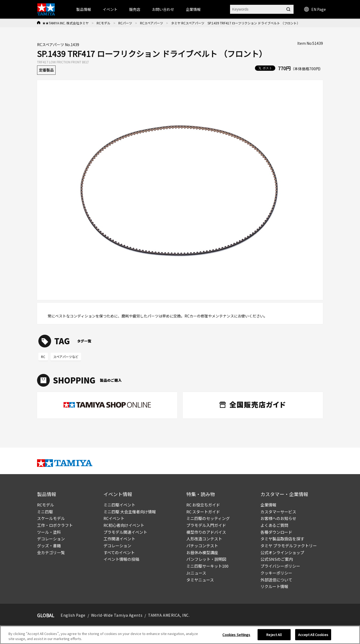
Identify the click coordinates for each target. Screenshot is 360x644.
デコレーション (51, 539)
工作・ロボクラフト (55, 525)
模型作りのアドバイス (206, 532)
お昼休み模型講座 (202, 552)
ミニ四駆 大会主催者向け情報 (130, 512)
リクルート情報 (274, 586)
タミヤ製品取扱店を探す (282, 539)
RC (43, 357)
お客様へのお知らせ (278, 518)
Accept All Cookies (313, 635)
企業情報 (268, 505)
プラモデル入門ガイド (206, 525)
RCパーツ (125, 23)
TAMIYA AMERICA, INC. (169, 615)
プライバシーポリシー (280, 566)
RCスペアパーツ (152, 23)
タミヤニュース (200, 580)
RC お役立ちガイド (203, 505)
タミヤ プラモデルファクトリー (289, 546)
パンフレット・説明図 (206, 559)
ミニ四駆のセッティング (208, 518)
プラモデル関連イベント (125, 532)
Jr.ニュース (196, 573)
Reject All (274, 635)
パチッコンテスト (202, 546)
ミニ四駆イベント (119, 505)
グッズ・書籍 (49, 546)
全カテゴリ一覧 (51, 552)
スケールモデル (51, 518)
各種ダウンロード (276, 532)
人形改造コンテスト (204, 539)
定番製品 (46, 70)
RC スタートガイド (203, 512)
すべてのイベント (119, 552)
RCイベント (114, 518)
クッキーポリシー (276, 573)
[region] (180, 635)
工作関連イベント (119, 539)
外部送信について (276, 580)
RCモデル (103, 23)
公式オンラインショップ (282, 552)
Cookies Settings (236, 635)
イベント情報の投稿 (121, 559)
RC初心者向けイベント (124, 525)
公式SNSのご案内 (277, 559)
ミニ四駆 (45, 512)
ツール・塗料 (49, 532)
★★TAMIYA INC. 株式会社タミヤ (66, 23)
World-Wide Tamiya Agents (117, 615)
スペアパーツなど (66, 357)
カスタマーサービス (278, 512)
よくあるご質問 (274, 525)
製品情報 (84, 9)
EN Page (315, 9)
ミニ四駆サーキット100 (207, 566)
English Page (73, 615)
